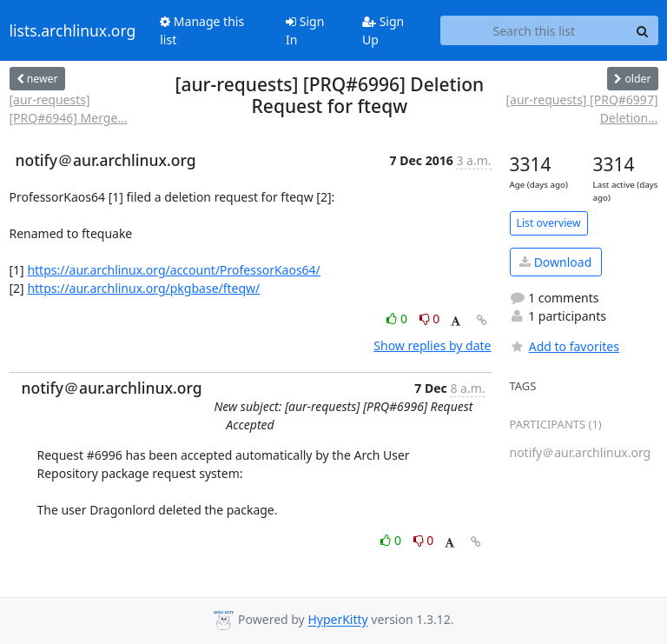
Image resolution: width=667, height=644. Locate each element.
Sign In (305, 30)
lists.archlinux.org (73, 30)
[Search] (643, 30)
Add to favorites (565, 346)
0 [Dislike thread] (430, 319)
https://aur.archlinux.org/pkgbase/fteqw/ (143, 288)
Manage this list (202, 30)
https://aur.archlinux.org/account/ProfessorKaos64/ (173, 270)
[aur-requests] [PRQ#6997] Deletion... (581, 109)
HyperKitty (337, 620)
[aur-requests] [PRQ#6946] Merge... (69, 109)
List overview (549, 223)
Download (555, 262)
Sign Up (383, 30)
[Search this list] (534, 30)
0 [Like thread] (398, 319)
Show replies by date (432, 345)
